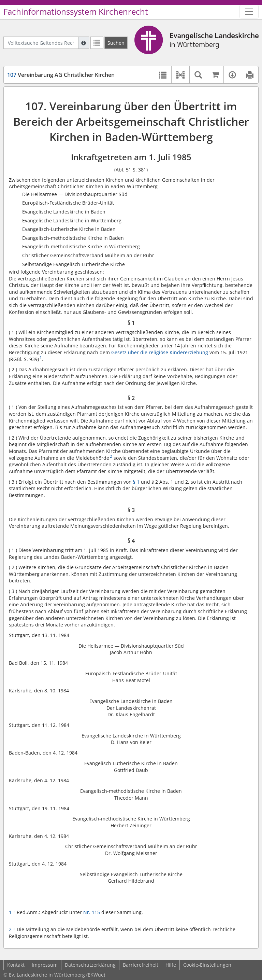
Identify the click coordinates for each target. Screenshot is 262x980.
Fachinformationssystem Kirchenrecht (76, 12)
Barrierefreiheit (141, 965)
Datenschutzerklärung (90, 965)
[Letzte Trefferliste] (97, 43)
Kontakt (16, 965)
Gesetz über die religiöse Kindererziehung (160, 352)
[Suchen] (116, 43)
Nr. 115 (92, 912)
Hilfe (171, 965)
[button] (180, 75)
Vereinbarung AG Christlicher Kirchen (61, 75)
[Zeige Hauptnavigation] (249, 12)
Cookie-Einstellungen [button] (207, 965)
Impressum (45, 965)
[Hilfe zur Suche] (84, 43)
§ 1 (136, 482)
